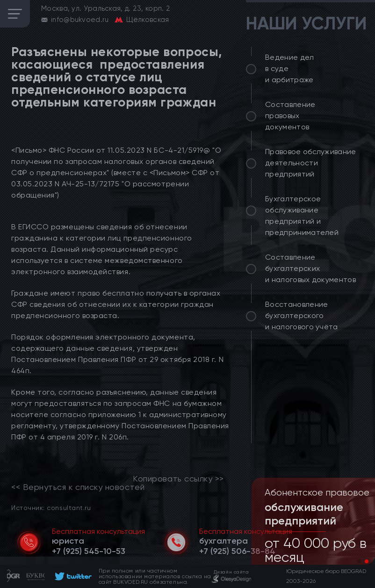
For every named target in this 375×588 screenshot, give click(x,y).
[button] (359, 561)
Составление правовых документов (290, 116)
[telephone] (89, 551)
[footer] (72, 576)
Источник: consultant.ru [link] (51, 507)
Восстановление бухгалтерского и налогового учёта (302, 315)
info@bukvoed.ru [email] (80, 20)
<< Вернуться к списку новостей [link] (78, 487)
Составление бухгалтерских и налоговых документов (310, 268)
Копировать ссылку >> (178, 479)
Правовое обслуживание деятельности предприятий (311, 163)
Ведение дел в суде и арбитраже (290, 68)
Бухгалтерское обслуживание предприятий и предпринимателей (302, 216)
